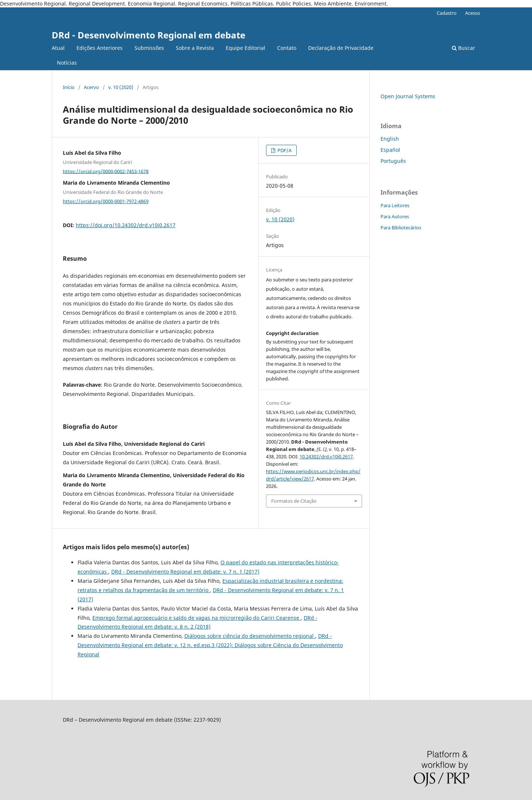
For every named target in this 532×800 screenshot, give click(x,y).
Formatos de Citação (294, 501)
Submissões (149, 48)
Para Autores (395, 216)
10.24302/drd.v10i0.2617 (326, 457)
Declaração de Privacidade (341, 48)
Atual (58, 48)
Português (393, 161)
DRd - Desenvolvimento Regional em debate (149, 35)
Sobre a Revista (195, 48)
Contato (287, 48)
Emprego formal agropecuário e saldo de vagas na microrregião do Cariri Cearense (197, 618)
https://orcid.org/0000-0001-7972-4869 (106, 201)
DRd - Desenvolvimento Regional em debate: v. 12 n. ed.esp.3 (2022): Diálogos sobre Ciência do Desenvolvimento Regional (210, 645)
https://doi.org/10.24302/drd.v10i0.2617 (126, 225)
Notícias (67, 63)
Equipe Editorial (245, 48)
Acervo (91, 87)
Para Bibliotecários (401, 228)
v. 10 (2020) (121, 87)
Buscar (463, 48)
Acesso (473, 13)
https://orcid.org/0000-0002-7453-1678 (106, 171)
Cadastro (447, 13)
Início (69, 87)
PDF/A (284, 150)
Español (390, 150)
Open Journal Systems (408, 96)
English (390, 139)
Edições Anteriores (100, 48)
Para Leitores (395, 205)
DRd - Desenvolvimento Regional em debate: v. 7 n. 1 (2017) (185, 572)
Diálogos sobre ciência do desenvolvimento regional (250, 636)
